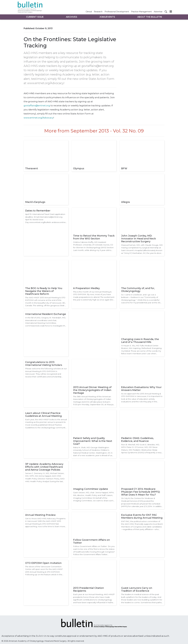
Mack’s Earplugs (35, 202)
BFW (124, 168)
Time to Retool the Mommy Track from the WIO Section (94, 237)
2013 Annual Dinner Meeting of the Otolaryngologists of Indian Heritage (92, 390)
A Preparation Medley (86, 288)
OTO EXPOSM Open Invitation (43, 563)
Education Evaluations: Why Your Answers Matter (141, 389)
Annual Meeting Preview (40, 515)
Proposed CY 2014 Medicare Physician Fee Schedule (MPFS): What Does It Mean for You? (141, 492)
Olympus (79, 168)
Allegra (125, 202)
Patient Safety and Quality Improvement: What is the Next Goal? (93, 441)
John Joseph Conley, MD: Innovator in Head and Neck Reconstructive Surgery (138, 239)
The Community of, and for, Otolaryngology (138, 290)
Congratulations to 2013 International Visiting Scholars (44, 364)
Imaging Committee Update (91, 489)
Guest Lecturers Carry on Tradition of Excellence (137, 589)
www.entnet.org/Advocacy (39, 118)
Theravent (32, 168)
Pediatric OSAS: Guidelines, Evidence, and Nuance (137, 440)
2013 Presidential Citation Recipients (89, 589)
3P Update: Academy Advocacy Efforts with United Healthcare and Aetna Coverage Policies (44, 467)
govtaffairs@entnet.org (37, 106)
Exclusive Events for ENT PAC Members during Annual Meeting (142, 516)
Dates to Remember (38, 211)
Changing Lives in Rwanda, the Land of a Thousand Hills (140, 341)
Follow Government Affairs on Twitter (92, 541)
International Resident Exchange (46, 314)
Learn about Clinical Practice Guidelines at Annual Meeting (43, 415)
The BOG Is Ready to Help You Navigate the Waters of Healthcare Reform (44, 291)
